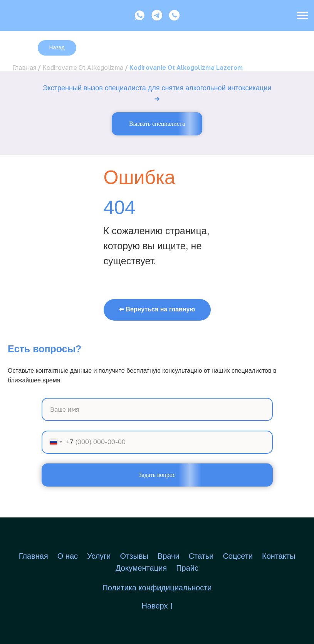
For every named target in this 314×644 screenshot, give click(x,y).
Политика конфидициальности (157, 588)
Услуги (99, 556)
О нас (68, 556)
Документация (141, 568)
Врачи (169, 556)
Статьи (201, 556)
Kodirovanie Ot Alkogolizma (83, 68)
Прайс (187, 568)
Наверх (157, 606)
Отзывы (134, 556)
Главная (24, 68)
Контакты (279, 556)
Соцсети (238, 556)
